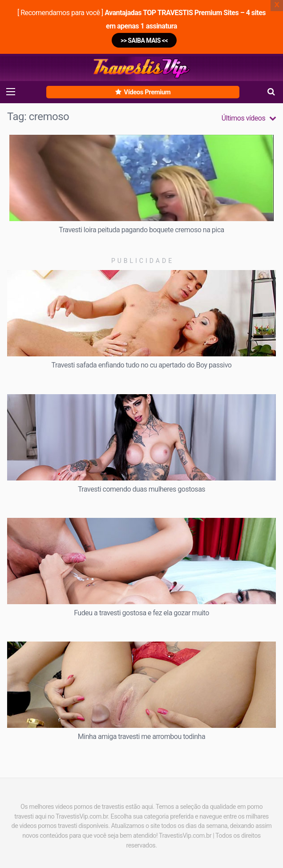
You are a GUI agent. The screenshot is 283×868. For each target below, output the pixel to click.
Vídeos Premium (143, 92)
